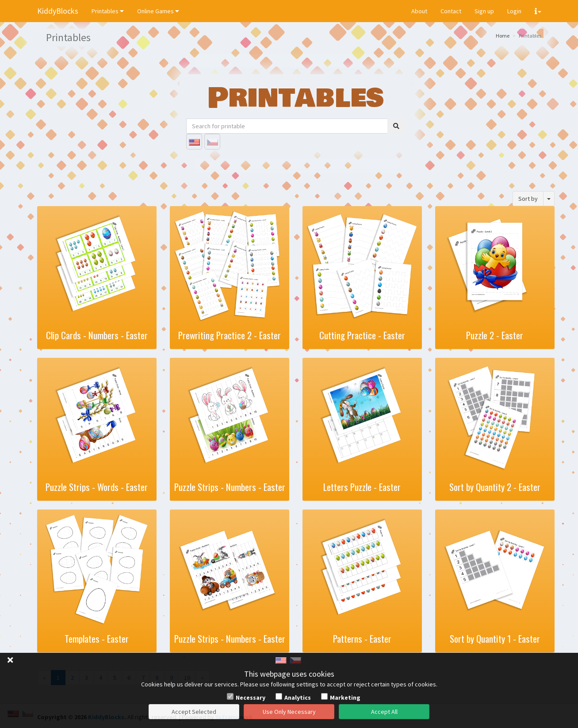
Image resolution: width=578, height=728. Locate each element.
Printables (108, 11)
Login (514, 11)
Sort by (528, 199)
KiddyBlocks (58, 11)
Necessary (251, 697)
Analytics (298, 697)
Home (503, 36)
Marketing (345, 697)
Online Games (158, 11)
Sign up (484, 11)
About (419, 11)
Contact (451, 11)
